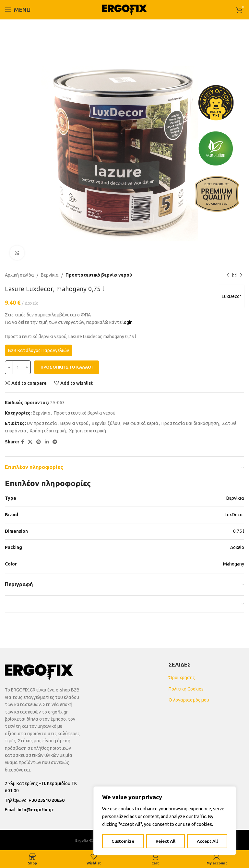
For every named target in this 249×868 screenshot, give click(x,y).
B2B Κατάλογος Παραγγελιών (39, 350)
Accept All (207, 841)
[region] (165, 821)
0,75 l (239, 531)
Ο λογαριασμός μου (189, 700)
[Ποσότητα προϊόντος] (18, 367)
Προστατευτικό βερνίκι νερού (99, 275)
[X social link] (30, 442)
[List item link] (43, 800)
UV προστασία (42, 423)
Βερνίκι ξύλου (106, 423)
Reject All (165, 841)
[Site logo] (124, 9)
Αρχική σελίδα (19, 275)
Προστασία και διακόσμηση (190, 423)
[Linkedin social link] (47, 442)
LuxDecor (231, 296)
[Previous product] (228, 275)
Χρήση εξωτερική (48, 431)
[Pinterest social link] (39, 442)
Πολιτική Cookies (186, 689)
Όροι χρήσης (182, 678)
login (128, 322)
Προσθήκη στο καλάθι (67, 367)
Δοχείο (237, 547)
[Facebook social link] (23, 442)
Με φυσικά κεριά (141, 423)
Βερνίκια (50, 275)
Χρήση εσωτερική (88, 431)
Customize (123, 841)
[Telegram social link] (55, 442)
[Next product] (241, 275)
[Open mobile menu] (18, 10)
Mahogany (234, 564)
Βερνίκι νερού (74, 423)
